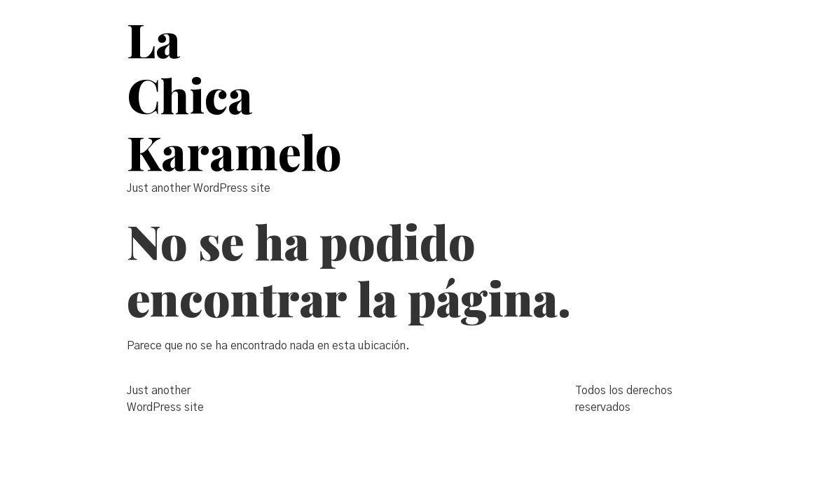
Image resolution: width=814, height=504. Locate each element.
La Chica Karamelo (234, 95)
